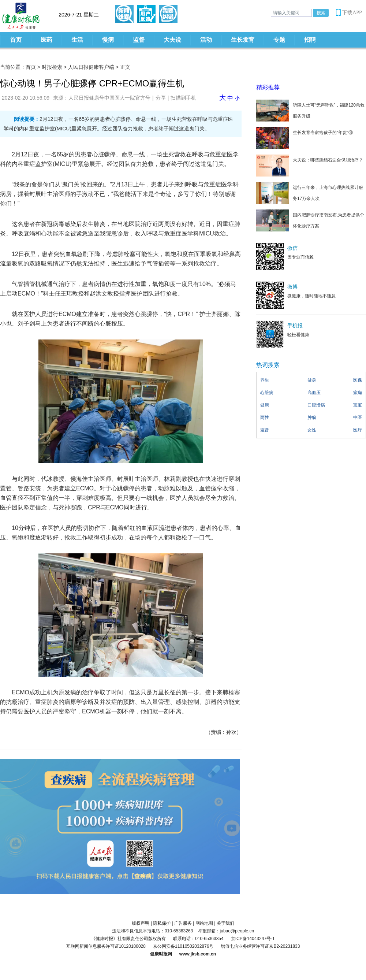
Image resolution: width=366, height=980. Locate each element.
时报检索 (52, 67)
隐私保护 (162, 923)
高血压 (314, 393)
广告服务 (183, 923)
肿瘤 (312, 417)
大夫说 (172, 40)
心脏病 (267, 393)
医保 (358, 380)
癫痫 (358, 393)
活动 (206, 40)
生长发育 (243, 40)
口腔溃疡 (316, 405)
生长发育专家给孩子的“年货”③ (323, 133)
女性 (312, 430)
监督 (139, 40)
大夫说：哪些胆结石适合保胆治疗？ (328, 160)
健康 (265, 405)
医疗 (358, 430)
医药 (46, 40)
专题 (279, 40)
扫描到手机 (183, 98)
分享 (161, 98)
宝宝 (358, 405)
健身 (312, 380)
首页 (16, 40)
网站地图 (204, 923)
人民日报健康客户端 (91, 67)
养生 (265, 380)
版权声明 (141, 923)
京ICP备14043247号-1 (253, 939)
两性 (265, 417)
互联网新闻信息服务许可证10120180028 (106, 946)
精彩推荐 (268, 87)
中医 (358, 417)
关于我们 (225, 923)
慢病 (108, 40)
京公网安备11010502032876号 (183, 946)
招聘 (310, 40)
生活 (77, 40)
